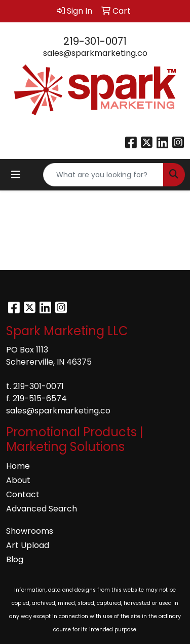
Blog (15, 559)
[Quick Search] (103, 175)
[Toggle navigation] (16, 175)
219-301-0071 (95, 41)
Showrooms (30, 531)
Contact (23, 494)
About (18, 480)
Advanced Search (42, 509)
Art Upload (28, 545)
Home (18, 466)
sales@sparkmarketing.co (95, 53)
